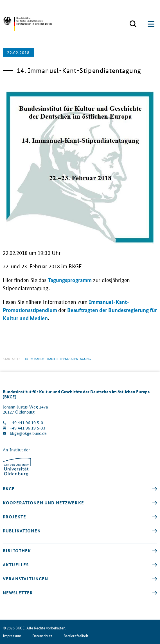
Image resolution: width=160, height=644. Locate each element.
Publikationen (22, 531)
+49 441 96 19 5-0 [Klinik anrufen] (26, 423)
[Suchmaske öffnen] (133, 24)
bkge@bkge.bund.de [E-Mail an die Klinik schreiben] (28, 433)
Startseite (12, 358)
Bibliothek (17, 551)
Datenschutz (42, 636)
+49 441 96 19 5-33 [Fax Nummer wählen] (28, 428)
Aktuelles (16, 565)
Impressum (12, 636)
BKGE (9, 489)
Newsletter (18, 593)
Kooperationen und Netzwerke (43, 503)
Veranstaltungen (25, 579)
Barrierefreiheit (76, 636)
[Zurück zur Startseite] (27, 24)
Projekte (14, 517)
